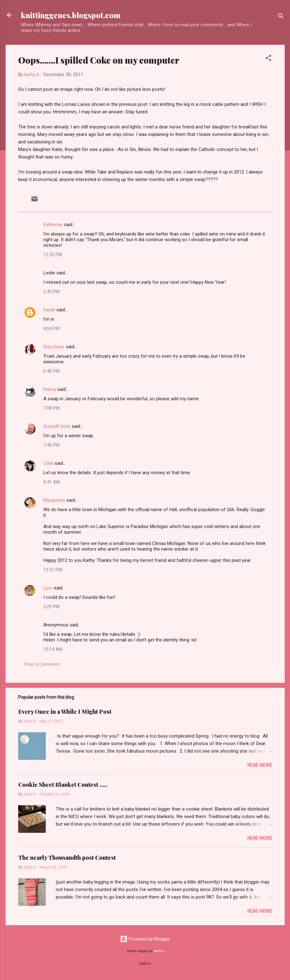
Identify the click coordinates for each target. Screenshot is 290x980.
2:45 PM (51, 292)
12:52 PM (53, 255)
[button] (268, 59)
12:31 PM (53, 570)
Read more (260, 765)
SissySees (54, 347)
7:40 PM (51, 445)
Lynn (48, 588)
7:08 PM (51, 408)
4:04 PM (51, 329)
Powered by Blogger (145, 939)
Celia (48, 463)
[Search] (281, 17)
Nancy (50, 389)
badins (159, 951)
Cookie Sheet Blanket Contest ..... (63, 785)
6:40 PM (51, 371)
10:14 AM (53, 649)
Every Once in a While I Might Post (65, 712)
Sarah (49, 310)
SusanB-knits (57, 426)
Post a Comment (42, 664)
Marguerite (54, 500)
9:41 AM (52, 482)
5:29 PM (51, 607)
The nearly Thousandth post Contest (67, 858)
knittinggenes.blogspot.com (71, 15)
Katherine (53, 225)
